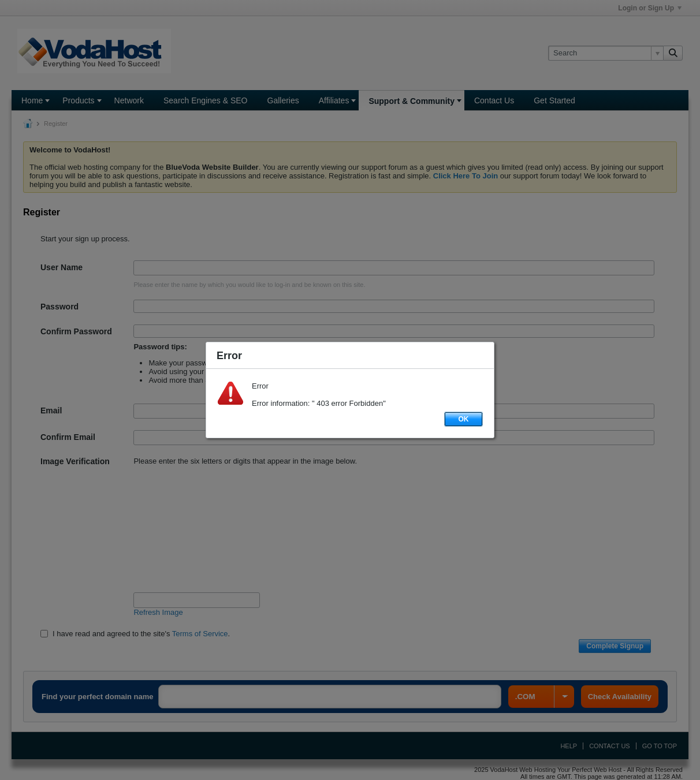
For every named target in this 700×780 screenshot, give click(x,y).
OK (464, 419)
